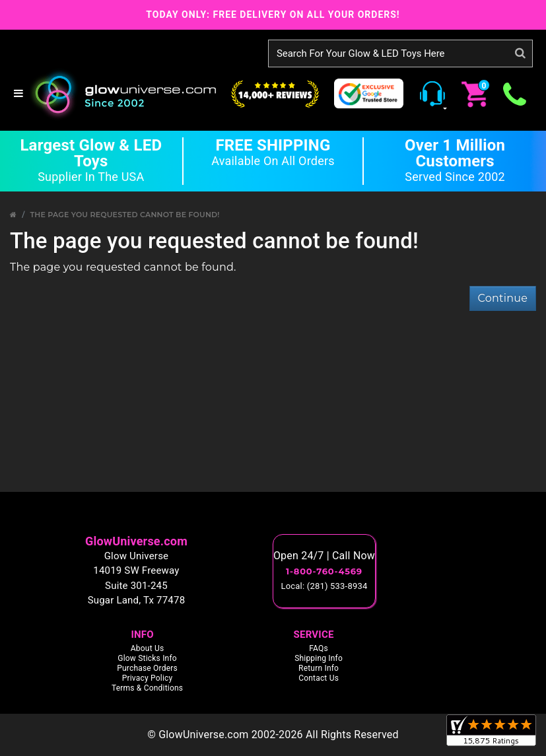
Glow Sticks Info (147, 658)
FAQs (319, 648)
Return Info (319, 668)
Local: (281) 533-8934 (324, 586)
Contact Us (319, 678)
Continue (503, 298)
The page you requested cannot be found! (124, 215)
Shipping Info (319, 658)
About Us (148, 648)
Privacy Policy (148, 678)
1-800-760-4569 (324, 571)
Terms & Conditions (147, 688)
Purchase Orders (147, 668)
